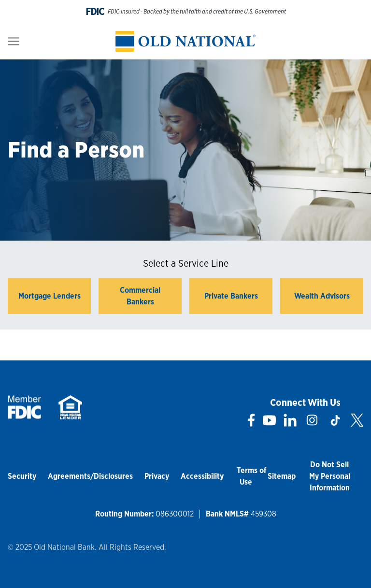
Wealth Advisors (322, 296)
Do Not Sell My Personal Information (330, 476)
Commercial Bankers (140, 296)
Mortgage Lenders (50, 296)
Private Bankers (231, 296)
